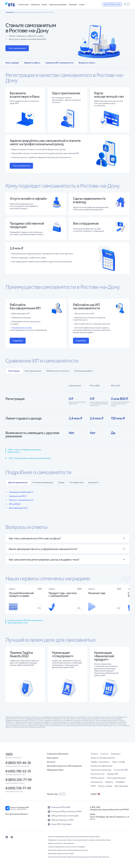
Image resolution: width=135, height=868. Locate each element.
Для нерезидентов (18, 508)
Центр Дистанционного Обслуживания (64, 766)
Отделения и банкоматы (58, 754)
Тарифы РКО (113, 774)
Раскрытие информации (102, 766)
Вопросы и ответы (87, 63)
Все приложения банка (17, 814)
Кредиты (109, 782)
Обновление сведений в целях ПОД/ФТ (61, 854)
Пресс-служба (119, 762)
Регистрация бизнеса (116, 778)
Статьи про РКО (121, 770)
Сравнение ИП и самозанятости (60, 63)
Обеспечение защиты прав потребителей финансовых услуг (68, 850)
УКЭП (93, 786)
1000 (9, 754)
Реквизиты (116, 754)
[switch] (127, 4)
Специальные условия (22, 328)
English (95, 794)
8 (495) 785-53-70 (18, 771)
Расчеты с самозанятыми (21, 500)
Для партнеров (122, 786)
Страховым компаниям (101, 770)
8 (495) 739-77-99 (18, 788)
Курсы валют (53, 758)
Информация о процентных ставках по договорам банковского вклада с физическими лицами (79, 840)
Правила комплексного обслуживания (61, 843)
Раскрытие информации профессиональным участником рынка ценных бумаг (74, 837)
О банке (94, 754)
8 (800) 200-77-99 (19, 780)
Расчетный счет (98, 774)
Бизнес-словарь (105, 786)
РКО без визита (98, 778)
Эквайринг (120, 782)
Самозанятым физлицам (21, 492)
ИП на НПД (15, 504)
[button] (23, 4)
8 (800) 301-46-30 (18, 763)
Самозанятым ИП (18, 496)
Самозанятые (97, 782)
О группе (104, 754)
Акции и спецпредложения (103, 758)
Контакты (51, 762)
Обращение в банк (55, 770)
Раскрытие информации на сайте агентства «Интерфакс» (67, 847)
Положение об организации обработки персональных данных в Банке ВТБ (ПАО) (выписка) (78, 857)
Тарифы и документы (100, 762)
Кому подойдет (12, 63)
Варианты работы (32, 63)
